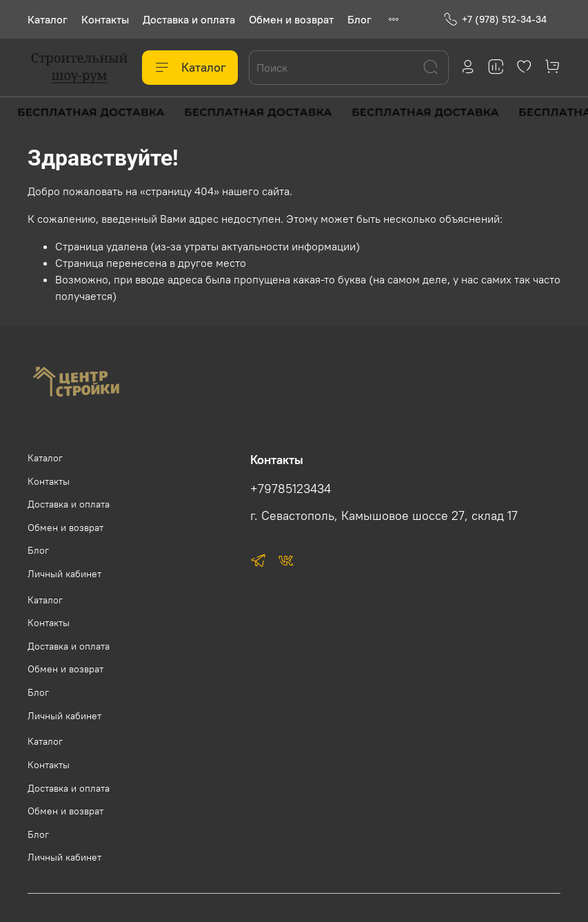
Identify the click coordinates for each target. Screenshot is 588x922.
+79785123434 (291, 489)
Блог (359, 19)
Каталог (48, 19)
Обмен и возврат (291, 19)
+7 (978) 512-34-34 (495, 20)
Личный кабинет (64, 574)
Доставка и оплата (189, 19)
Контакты (105, 19)
